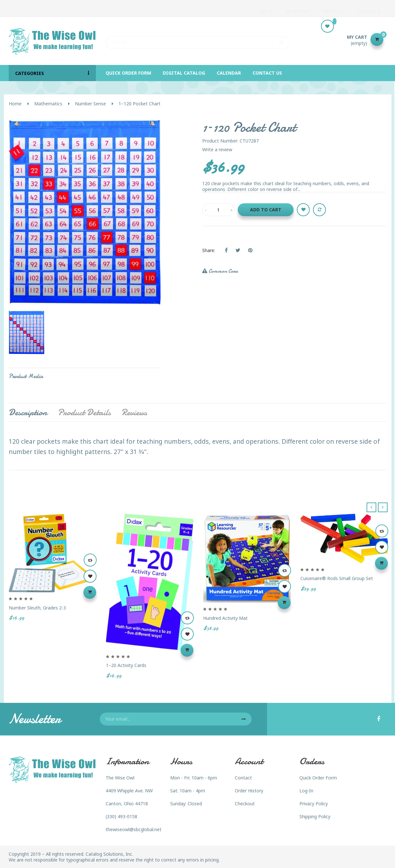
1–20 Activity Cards (126, 665)
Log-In (306, 791)
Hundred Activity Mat (225, 618)
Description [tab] (28, 412)
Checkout (245, 804)
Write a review (217, 149)
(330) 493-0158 (121, 816)
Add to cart (266, 210)
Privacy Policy (314, 804)
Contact (243, 778)
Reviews (134, 412)
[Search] (198, 39)
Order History (249, 791)
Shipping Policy (315, 816)
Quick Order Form (318, 778)
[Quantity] (218, 210)
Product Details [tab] (84, 412)
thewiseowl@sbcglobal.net (134, 829)
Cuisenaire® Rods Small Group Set (337, 578)
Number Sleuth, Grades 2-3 (37, 608)
